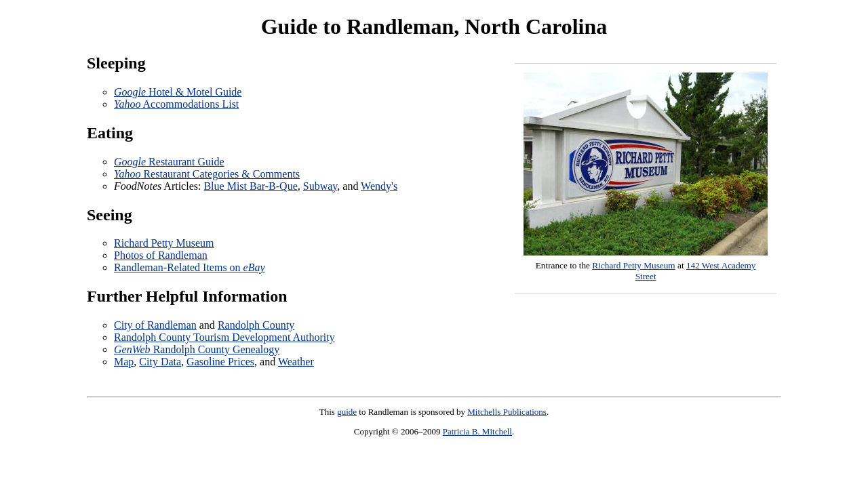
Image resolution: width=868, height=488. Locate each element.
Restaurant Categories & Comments (207, 174)
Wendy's (379, 186)
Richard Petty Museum (633, 265)
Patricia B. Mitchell (477, 431)
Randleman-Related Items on (190, 267)
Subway (320, 186)
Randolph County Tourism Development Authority (224, 337)
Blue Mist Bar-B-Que (250, 186)
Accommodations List (176, 104)
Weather (296, 362)
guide (347, 412)
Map (124, 362)
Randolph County (256, 325)
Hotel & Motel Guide (178, 92)
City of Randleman (155, 325)
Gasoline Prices (220, 362)
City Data (160, 362)
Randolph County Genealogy (197, 349)
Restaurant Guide (169, 162)
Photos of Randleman (161, 255)
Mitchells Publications (507, 412)
